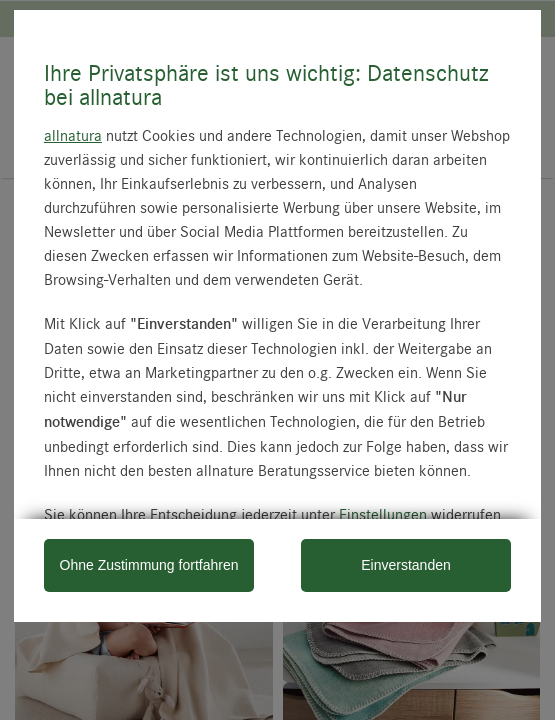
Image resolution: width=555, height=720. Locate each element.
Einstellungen (383, 514)
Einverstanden (406, 565)
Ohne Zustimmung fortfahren (149, 565)
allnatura (73, 135)
